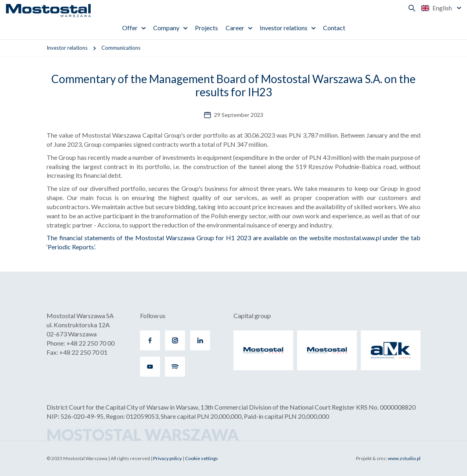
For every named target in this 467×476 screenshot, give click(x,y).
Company (166, 28)
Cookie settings (201, 458)
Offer (130, 28)
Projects (206, 28)
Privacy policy (167, 458)
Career (235, 28)
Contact (334, 28)
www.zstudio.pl (404, 458)
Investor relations (284, 28)
